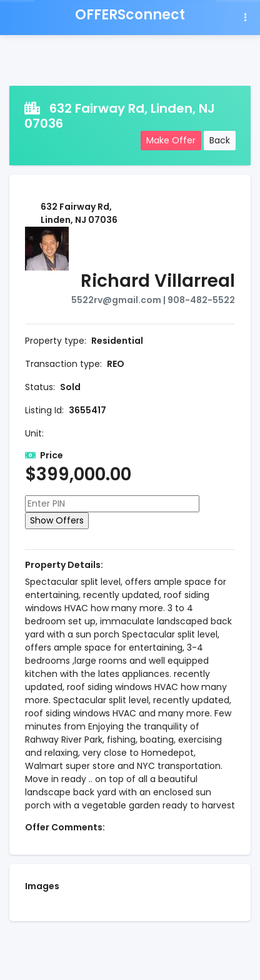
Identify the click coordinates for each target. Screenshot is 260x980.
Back (220, 140)
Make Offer (171, 140)
